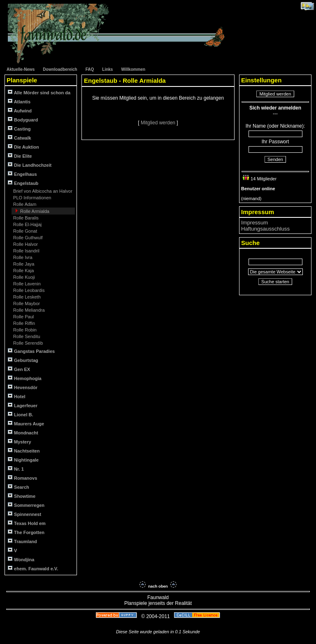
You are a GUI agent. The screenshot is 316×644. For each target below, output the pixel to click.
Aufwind (20, 111)
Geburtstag (23, 360)
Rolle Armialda (34, 211)
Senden (275, 159)
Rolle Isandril (26, 251)
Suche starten (275, 282)
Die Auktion (23, 147)
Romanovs (22, 478)
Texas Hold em (27, 523)
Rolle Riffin (23, 323)
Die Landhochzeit (30, 165)
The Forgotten (26, 532)
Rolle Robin (24, 330)
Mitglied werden (159, 123)
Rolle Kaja (23, 271)
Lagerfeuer (23, 405)
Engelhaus (22, 174)
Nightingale (23, 460)
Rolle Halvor (25, 244)
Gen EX (19, 369)
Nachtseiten (24, 451)
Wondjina (21, 559)
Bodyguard (23, 120)
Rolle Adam (24, 204)
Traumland (22, 541)
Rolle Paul (23, 317)
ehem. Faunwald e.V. (33, 568)
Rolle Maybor (26, 303)
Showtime (22, 496)
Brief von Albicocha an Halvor (42, 191)
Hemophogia (25, 378)
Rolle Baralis (25, 218)
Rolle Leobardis (28, 290)
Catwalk (20, 138)
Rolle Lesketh (26, 297)
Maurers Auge (26, 423)
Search (19, 487)
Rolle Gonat (24, 231)
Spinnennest (24, 514)
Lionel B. (21, 414)
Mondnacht (23, 433)
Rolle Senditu (26, 336)
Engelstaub (23, 183)
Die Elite (20, 156)
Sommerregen (26, 505)
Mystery (20, 442)
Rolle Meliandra (28, 310)
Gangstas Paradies (31, 351)
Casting (19, 129)
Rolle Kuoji (23, 277)
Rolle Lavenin (26, 284)
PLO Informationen (31, 198)
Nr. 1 (16, 469)
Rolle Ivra (22, 257)
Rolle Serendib (27, 343)
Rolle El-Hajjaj (27, 224)
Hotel (17, 396)
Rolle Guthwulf (27, 238)
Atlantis (19, 101)
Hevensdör (23, 387)
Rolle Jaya (23, 264)
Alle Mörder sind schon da (39, 92)
